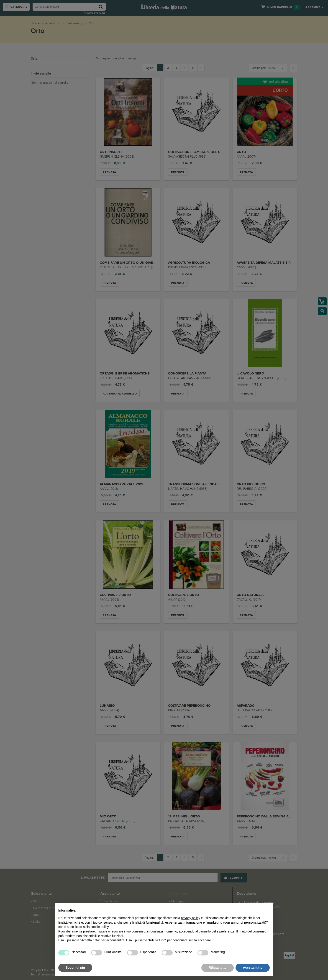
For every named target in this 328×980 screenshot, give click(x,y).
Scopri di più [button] (75, 967)
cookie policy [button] (100, 927)
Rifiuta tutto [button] (218, 967)
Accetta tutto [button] (253, 967)
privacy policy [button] (191, 918)
